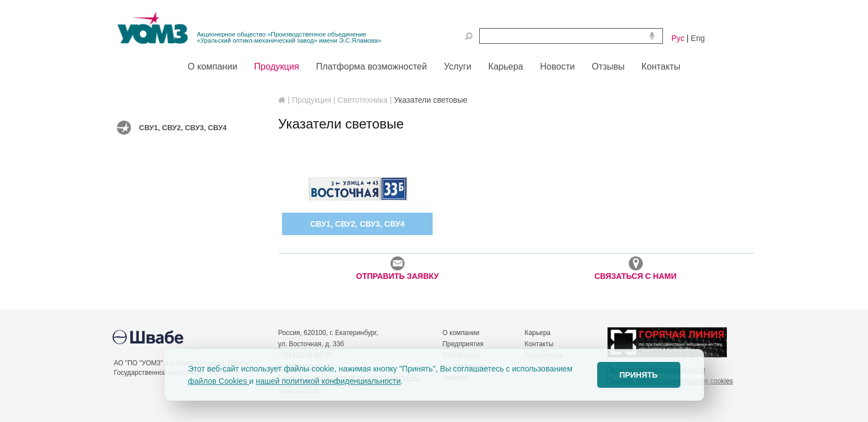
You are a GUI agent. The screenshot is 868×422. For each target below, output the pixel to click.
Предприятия (463, 344)
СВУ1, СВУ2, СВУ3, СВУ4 (183, 128)
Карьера (538, 333)
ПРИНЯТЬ (638, 375)
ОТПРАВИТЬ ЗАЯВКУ (397, 269)
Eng (698, 38)
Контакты (539, 344)
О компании (461, 333)
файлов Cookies (219, 381)
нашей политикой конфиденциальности (328, 381)
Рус (678, 38)
